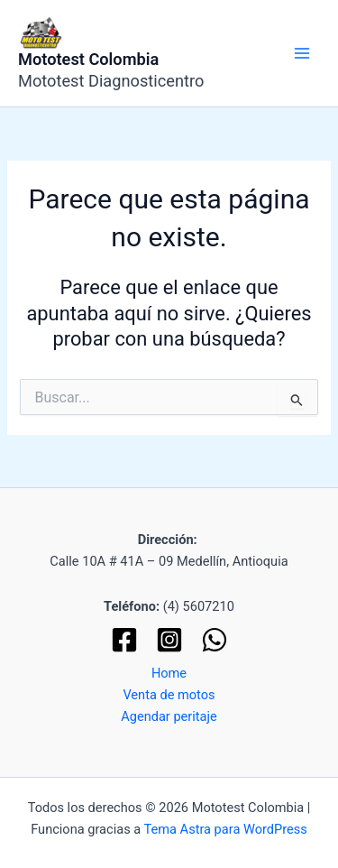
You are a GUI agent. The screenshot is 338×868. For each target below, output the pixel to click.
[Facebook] (124, 640)
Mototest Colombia (88, 59)
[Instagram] (169, 640)
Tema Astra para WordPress (226, 829)
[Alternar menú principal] (302, 53)
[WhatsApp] (215, 640)
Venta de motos (169, 695)
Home (169, 673)
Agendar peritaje (169, 716)
